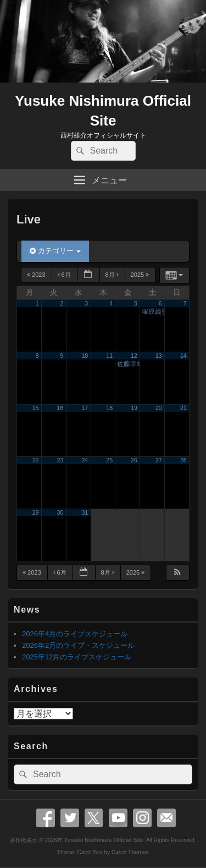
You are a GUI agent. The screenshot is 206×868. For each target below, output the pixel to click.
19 (134, 408)
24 (85, 460)
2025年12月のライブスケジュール (77, 657)
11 (109, 356)
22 (36, 460)
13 (159, 356)
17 (85, 408)
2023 (37, 275)
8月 (113, 275)
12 (134, 356)
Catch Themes (130, 852)
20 (159, 408)
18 (109, 408)
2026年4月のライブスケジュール (75, 634)
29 (36, 512)
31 (85, 512)
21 (183, 408)
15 (36, 408)
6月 (65, 275)
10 (85, 356)
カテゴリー (55, 251)
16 (60, 408)
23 (60, 460)
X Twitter (94, 818)
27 (159, 460)
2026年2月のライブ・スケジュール (78, 645)
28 (183, 460)
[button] (177, 573)
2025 (141, 275)
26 (134, 460)
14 (183, 356)
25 (109, 460)
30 (60, 512)
